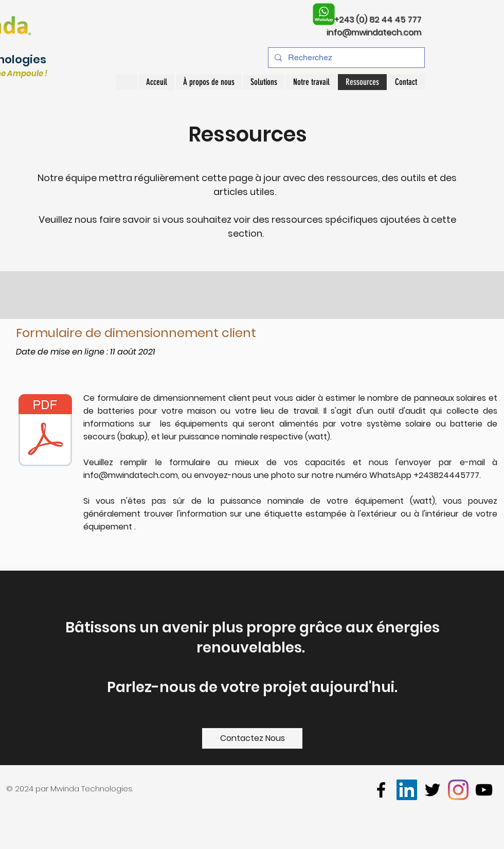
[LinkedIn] (407, 790)
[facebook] (381, 790)
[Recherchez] (345, 58)
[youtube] (484, 790)
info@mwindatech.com (374, 33)
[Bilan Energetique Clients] (45, 431)
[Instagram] (458, 790)
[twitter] (433, 790)
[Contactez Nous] (252, 738)
